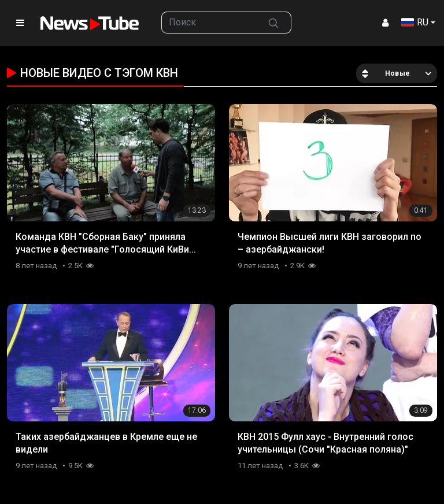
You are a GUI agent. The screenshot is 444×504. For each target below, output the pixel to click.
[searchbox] (209, 23)
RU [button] (415, 22)
